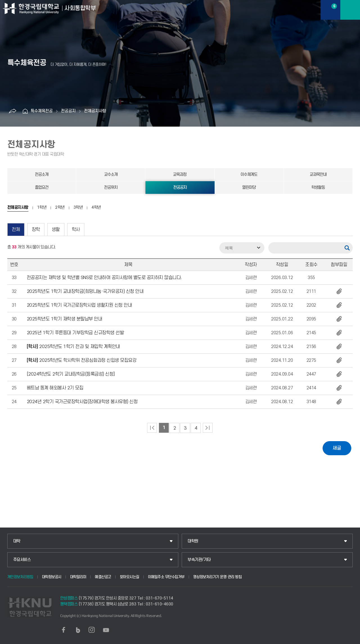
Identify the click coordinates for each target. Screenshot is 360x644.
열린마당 (249, 188)
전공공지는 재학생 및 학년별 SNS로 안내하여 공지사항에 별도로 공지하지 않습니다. (104, 278)
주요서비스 (22, 560)
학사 (76, 230)
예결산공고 (103, 577)
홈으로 (25, 111)
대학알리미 (78, 577)
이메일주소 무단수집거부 (166, 577)
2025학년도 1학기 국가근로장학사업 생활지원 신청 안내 (79, 305)
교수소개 (111, 175)
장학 (36, 230)
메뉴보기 (350, 10)
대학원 (193, 541)
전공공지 (68, 111)
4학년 (96, 208)
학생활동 (318, 188)
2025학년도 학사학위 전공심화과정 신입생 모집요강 (82, 360)
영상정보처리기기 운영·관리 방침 (218, 577)
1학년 (42, 208)
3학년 (78, 208)
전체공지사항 (95, 111)
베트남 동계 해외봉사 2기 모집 (55, 388)
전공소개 (42, 175)
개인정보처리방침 (20, 577)
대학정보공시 (52, 577)
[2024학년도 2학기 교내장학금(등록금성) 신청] (71, 374)
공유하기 (12, 111)
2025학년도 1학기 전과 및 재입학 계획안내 (73, 347)
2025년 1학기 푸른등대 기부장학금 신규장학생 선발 (75, 333)
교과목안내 (318, 175)
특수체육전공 (42, 111)
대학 (17, 541)
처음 (152, 428)
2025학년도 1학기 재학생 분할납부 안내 (65, 319)
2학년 (60, 208)
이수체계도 (249, 175)
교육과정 (180, 175)
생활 (56, 230)
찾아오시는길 (130, 577)
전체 (16, 230)
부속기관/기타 (199, 560)
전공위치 (111, 188)
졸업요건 (42, 188)
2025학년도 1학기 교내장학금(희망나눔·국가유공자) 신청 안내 (85, 291)
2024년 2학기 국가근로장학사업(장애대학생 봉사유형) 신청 (82, 402)
